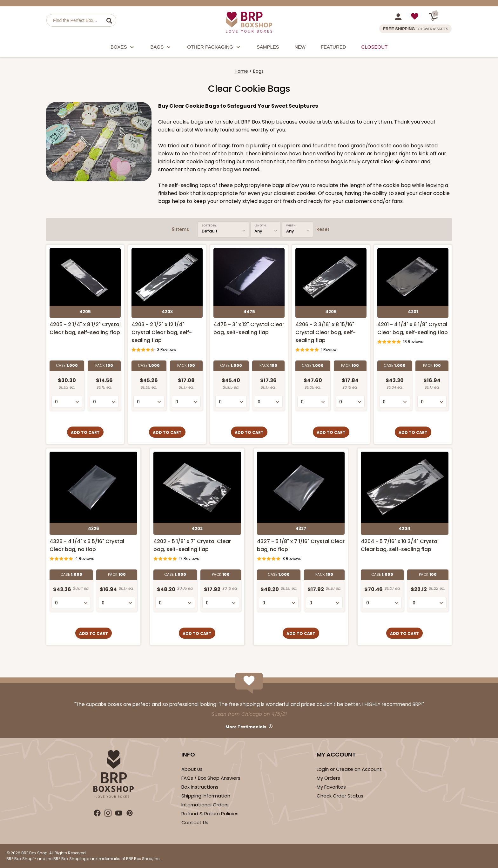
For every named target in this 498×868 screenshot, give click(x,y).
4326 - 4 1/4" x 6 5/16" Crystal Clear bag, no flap (87, 545)
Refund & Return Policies (210, 814)
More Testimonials (246, 727)
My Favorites (331, 787)
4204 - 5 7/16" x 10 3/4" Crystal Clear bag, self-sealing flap (400, 545)
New (300, 47)
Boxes (123, 48)
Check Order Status (340, 796)
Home (241, 71)
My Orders (328, 778)
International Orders (205, 805)
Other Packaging (214, 48)
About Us (192, 769)
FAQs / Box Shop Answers (211, 778)
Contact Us (195, 822)
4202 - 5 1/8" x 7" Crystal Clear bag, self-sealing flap (192, 545)
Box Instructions (200, 787)
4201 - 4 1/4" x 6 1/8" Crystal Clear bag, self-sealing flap (413, 328)
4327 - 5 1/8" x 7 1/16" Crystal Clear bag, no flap (301, 545)
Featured (333, 47)
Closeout (375, 47)
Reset (323, 229)
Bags (161, 48)
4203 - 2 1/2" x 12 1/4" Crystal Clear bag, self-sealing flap (162, 332)
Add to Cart (85, 432)
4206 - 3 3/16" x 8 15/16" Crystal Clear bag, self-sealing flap (326, 332)
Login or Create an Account (349, 769)
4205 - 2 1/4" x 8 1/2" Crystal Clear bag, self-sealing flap (85, 328)
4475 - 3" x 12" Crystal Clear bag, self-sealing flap (249, 328)
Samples (268, 47)
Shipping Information (206, 796)
